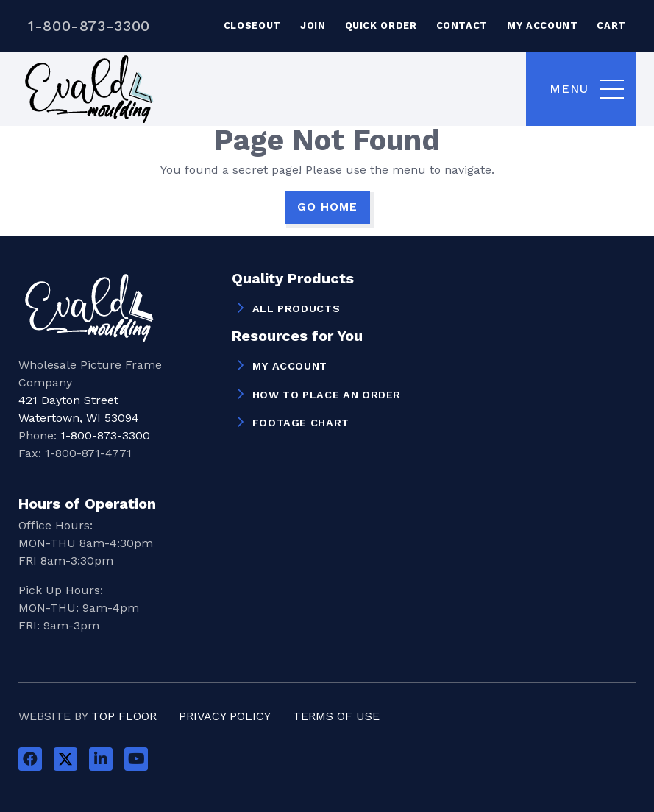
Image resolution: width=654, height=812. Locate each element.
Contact (462, 25)
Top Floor (124, 716)
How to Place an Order (327, 395)
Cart (611, 25)
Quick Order (381, 25)
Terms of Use (336, 716)
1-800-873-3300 (89, 26)
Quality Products (293, 279)
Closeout (252, 25)
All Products (296, 308)
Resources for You (297, 336)
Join (313, 25)
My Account (542, 25)
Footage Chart (301, 423)
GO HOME (327, 206)
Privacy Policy (225, 716)
